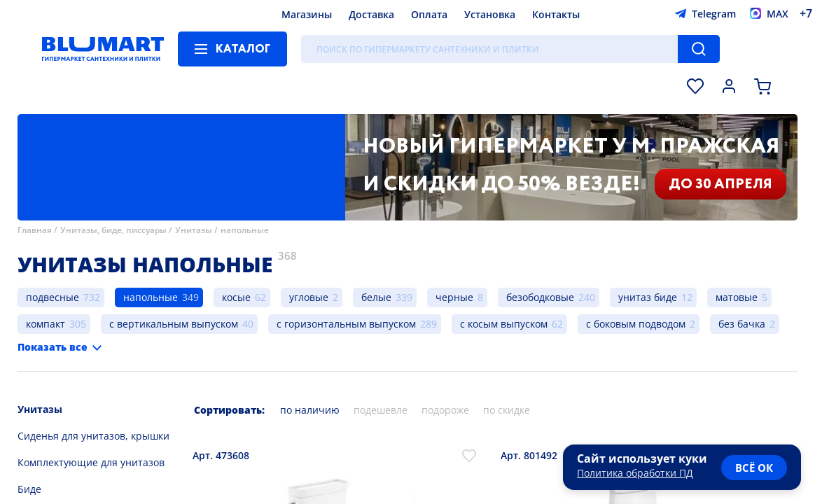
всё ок (754, 468)
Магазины (307, 14)
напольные (245, 230)
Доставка (371, 14)
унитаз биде (648, 297)
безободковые (540, 297)
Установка (490, 14)
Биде (29, 489)
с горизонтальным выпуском (346, 324)
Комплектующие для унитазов (91, 462)
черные (454, 297)
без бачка (742, 324)
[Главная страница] (103, 49)
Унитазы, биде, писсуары (113, 230)
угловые (309, 297)
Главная (35, 230)
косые (236, 297)
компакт (46, 324)
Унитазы (194, 230)
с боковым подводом (636, 324)
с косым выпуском (504, 324)
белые (376, 297)
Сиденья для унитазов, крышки (93, 436)
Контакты (556, 14)
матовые (737, 297)
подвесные (53, 297)
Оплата (429, 14)
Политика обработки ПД (635, 473)
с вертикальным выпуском (174, 324)
